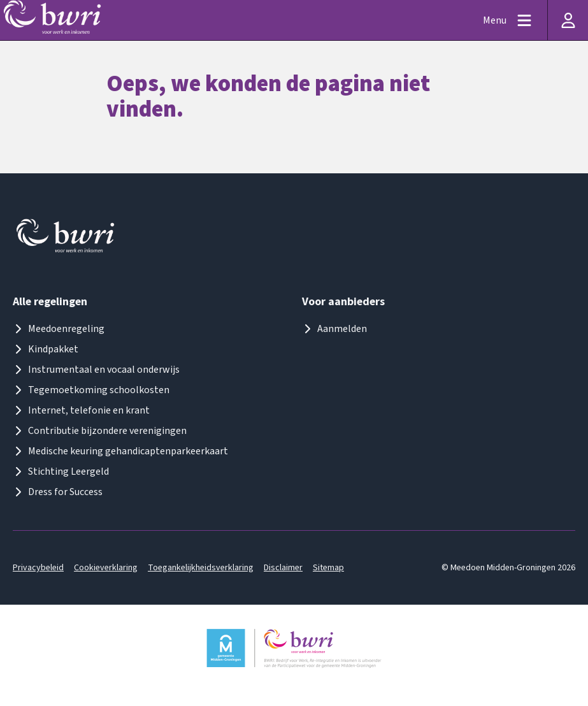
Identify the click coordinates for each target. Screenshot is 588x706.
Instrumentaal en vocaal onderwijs (96, 370)
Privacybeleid (38, 568)
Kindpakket (46, 349)
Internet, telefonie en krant (81, 410)
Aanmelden (334, 329)
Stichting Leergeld (61, 472)
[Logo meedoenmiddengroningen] (66, 239)
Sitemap (328, 568)
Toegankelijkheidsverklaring (201, 568)
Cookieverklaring (106, 568)
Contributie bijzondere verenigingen (100, 431)
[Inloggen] (568, 20)
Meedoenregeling (59, 329)
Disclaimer (283, 568)
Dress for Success (58, 492)
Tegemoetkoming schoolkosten (91, 390)
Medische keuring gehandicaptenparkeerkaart (120, 451)
